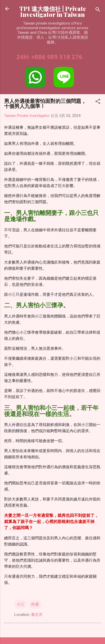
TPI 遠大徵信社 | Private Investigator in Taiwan (53, 12)
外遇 (35, 604)
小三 (21, 604)
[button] (98, 102)
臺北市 (37, 615)
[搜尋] (98, 10)
